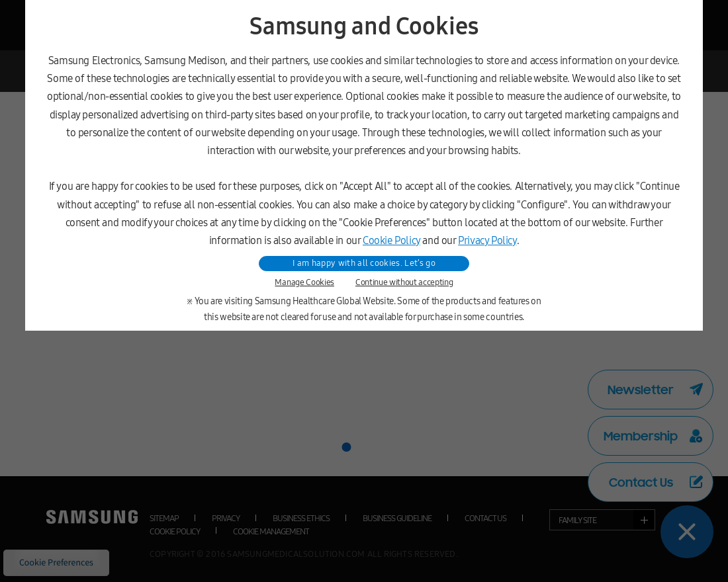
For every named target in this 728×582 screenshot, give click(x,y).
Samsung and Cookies (364, 27)
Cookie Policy (391, 240)
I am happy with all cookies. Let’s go (364, 263)
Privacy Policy (487, 240)
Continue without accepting (404, 282)
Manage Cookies (304, 282)
